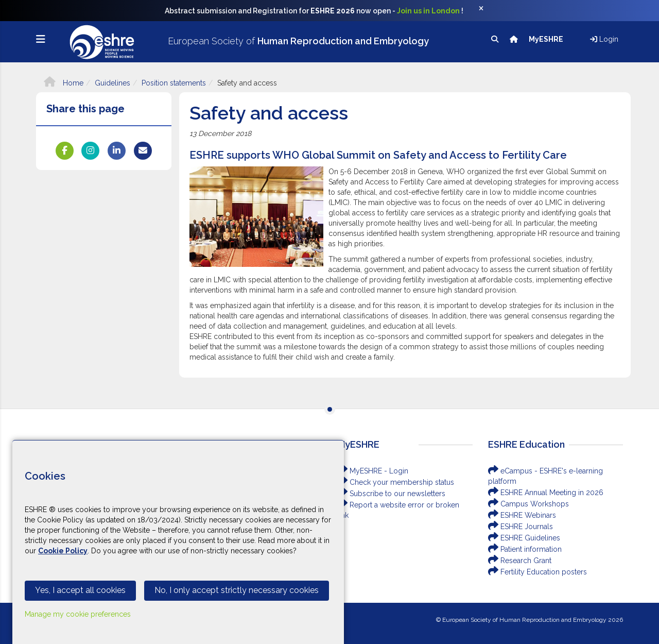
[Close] (487, 11)
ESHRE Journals (521, 527)
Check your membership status (396, 482)
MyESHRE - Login (373, 471)
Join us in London (428, 11)
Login (604, 39)
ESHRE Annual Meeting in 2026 (546, 493)
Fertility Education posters (537, 572)
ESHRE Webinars (522, 515)
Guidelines (112, 83)
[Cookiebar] (178, 542)
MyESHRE (547, 39)
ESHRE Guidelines (524, 538)
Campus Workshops (528, 504)
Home (64, 83)
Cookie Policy (63, 551)
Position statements (174, 83)
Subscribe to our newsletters (391, 494)
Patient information (525, 549)
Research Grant (520, 561)
